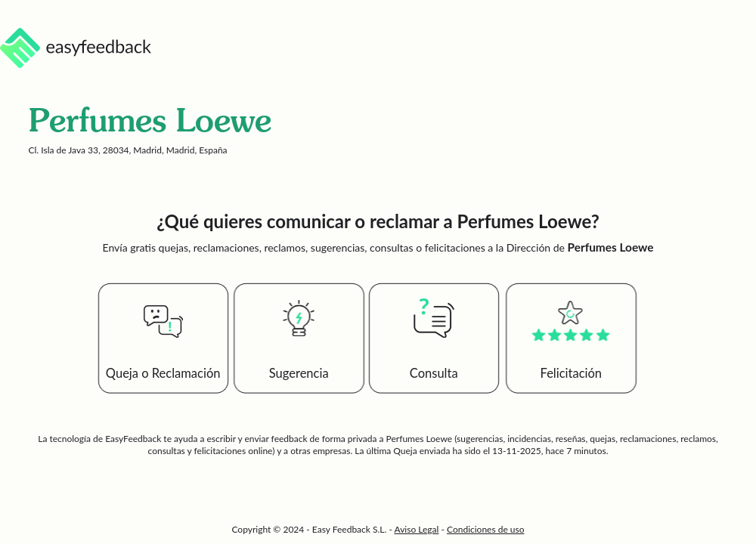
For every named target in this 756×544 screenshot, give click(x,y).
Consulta (434, 373)
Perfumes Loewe (419, 439)
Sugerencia (299, 373)
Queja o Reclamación (163, 373)
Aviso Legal (417, 529)
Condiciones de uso (486, 529)
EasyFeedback (134, 439)
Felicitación (572, 373)
